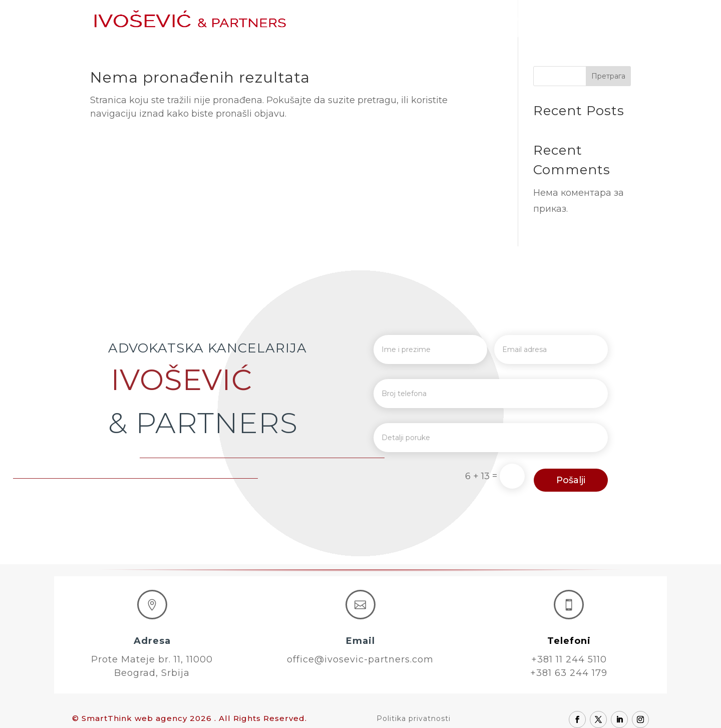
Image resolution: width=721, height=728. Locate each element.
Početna (349, 19)
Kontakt (614, 19)
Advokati (447, 19)
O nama (398, 19)
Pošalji (571, 480)
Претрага (608, 76)
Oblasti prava (508, 19)
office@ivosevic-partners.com (360, 659)
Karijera (567, 19)
